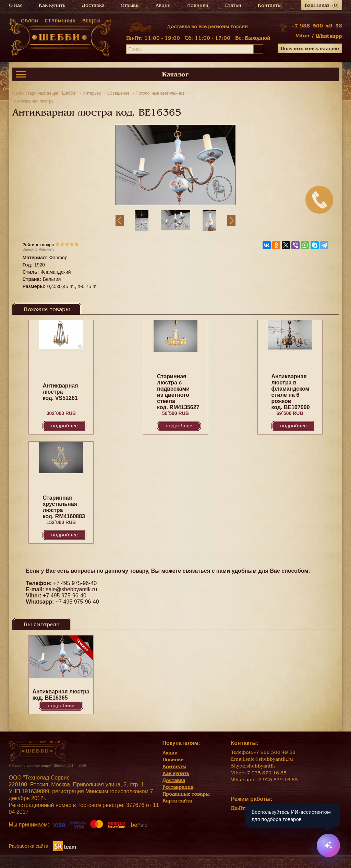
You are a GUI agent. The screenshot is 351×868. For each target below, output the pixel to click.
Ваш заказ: (322, 5)
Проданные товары (186, 794)
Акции (163, 5)
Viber (303, 36)
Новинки (198, 5)
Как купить (52, 5)
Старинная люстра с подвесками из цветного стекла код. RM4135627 (178, 392)
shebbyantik (261, 766)
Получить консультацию (310, 49)
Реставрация (178, 787)
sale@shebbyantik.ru (71, 589)
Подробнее (64, 426)
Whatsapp (329, 36)
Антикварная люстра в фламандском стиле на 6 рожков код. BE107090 (291, 392)
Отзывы (130, 5)
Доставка (93, 5)
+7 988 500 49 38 (317, 26)
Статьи (233, 5)
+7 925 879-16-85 (265, 773)
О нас (16, 5)
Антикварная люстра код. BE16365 (61, 695)
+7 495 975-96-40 (75, 583)
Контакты (270, 5)
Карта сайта (177, 801)
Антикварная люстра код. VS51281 (60, 392)
